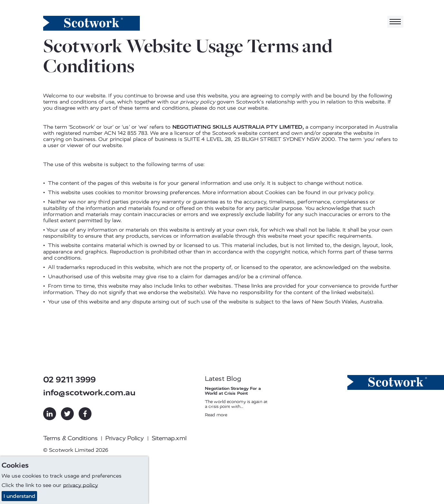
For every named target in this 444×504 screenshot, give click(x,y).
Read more (216, 415)
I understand (19, 496)
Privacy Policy (125, 438)
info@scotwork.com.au (89, 393)
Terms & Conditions (70, 438)
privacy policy (198, 102)
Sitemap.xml (169, 438)
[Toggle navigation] (395, 22)
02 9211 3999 (69, 380)
